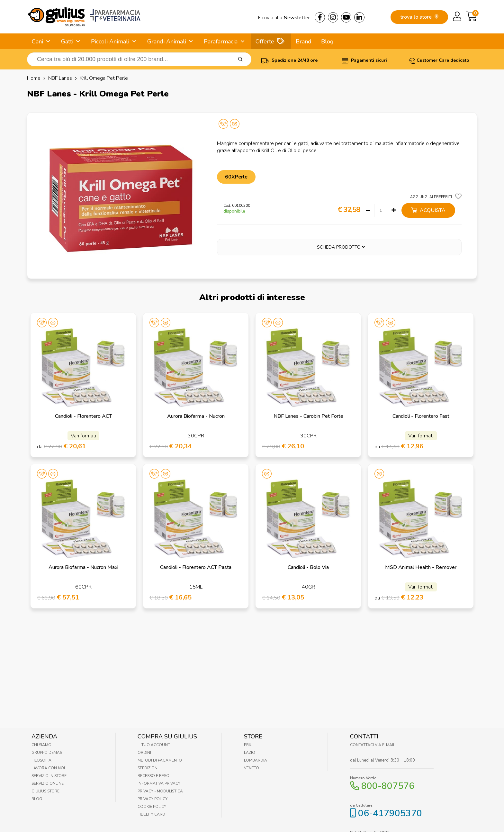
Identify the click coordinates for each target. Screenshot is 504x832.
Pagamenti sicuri (364, 60)
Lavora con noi (48, 768)
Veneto (252, 768)
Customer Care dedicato (439, 60)
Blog (327, 41)
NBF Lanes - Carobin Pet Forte (308, 416)
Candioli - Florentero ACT (83, 416)
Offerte (265, 41)
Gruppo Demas (47, 753)
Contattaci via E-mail (373, 745)
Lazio (250, 753)
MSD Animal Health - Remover (421, 567)
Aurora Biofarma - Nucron (196, 416)
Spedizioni (148, 768)
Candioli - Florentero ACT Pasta (196, 567)
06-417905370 (390, 813)
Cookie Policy (152, 807)
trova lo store (419, 17)
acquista (428, 210)
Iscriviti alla (284, 18)
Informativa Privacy (159, 783)
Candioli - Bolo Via (308, 567)
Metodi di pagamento (160, 760)
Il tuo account (154, 745)
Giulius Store (45, 791)
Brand (304, 41)
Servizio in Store (49, 776)
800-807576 (388, 786)
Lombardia (256, 760)
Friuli (250, 745)
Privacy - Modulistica (160, 791)
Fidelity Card (151, 814)
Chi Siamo (41, 745)
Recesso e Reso (153, 776)
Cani (37, 41)
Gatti (67, 41)
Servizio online (48, 783)
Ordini (144, 753)
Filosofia (41, 760)
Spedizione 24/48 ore (289, 60)
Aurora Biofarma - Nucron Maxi (83, 567)
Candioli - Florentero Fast (421, 416)
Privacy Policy (153, 799)
